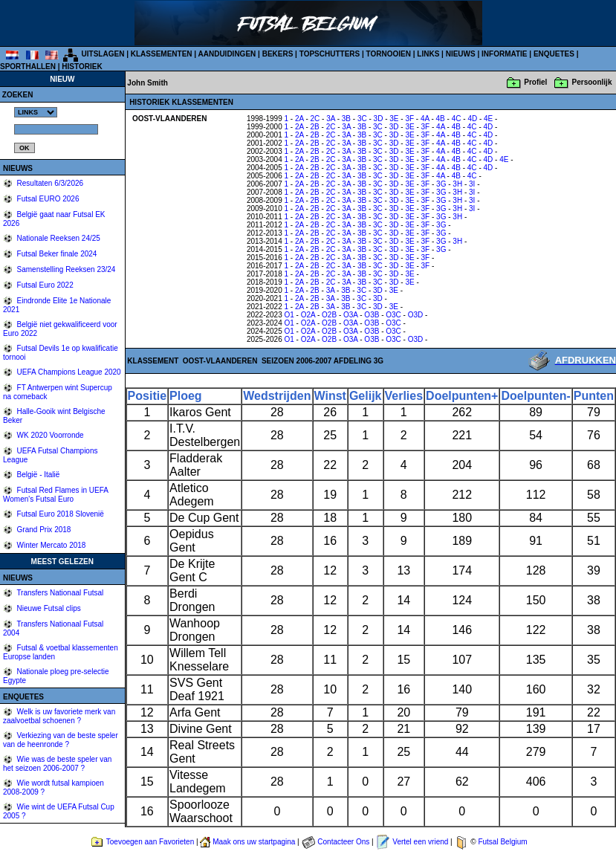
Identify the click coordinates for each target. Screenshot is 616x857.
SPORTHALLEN (28, 67)
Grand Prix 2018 (43, 530)
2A (299, 119)
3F (409, 119)
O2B (329, 315)
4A (425, 119)
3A (331, 119)
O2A (308, 315)
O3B (372, 315)
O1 (289, 315)
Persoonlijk (592, 82)
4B (441, 119)
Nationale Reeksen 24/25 (58, 238)
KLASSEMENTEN (162, 54)
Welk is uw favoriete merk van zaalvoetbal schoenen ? (59, 716)
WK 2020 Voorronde (49, 435)
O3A (350, 315)
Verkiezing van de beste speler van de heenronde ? (61, 740)
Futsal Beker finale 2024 (56, 254)
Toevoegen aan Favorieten (150, 842)
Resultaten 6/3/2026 (49, 183)
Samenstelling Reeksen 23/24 (65, 269)
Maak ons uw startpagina (254, 842)
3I (472, 184)
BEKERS (278, 54)
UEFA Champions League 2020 (68, 372)
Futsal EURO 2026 (47, 199)
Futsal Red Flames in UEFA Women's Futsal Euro (55, 495)
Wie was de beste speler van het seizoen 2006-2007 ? (57, 764)
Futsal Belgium (502, 842)
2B (315, 127)
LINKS (428, 54)
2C (315, 119)
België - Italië (38, 475)
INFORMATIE (504, 54)
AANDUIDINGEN (227, 54)
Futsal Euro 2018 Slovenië (59, 514)
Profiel (535, 82)
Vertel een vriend (420, 842)
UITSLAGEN (103, 54)
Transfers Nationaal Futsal (59, 593)
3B (346, 119)
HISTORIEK (82, 67)
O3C (393, 315)
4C (457, 119)
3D (379, 119)
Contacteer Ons (343, 842)
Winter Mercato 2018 (51, 545)
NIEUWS (461, 54)
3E (394, 119)
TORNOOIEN (389, 54)
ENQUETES (554, 54)
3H (457, 184)
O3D (416, 315)
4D (472, 119)
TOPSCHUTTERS (330, 54)
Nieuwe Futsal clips (48, 608)
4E (488, 119)
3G (441, 184)
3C (362, 119)
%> (36, 112)
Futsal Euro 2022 (44, 285)
